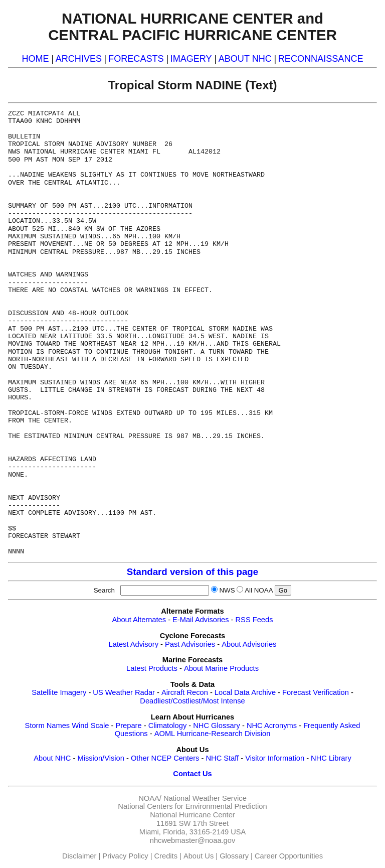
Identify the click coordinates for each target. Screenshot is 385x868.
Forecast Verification (316, 692)
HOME (35, 59)
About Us (199, 856)
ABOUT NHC (245, 59)
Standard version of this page (192, 572)
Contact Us (192, 774)
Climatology (168, 726)
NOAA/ (150, 798)
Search (106, 590)
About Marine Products (221, 668)
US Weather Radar (124, 692)
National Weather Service (205, 798)
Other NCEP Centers (165, 758)
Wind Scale (90, 726)
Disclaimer (79, 856)
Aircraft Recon (185, 692)
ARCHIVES (79, 59)
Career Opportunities (289, 856)
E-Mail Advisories (201, 620)
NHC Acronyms (272, 726)
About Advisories (249, 644)
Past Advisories (190, 644)
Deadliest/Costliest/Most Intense (192, 701)
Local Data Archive (245, 692)
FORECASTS (136, 59)
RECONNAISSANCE (321, 59)
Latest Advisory (134, 644)
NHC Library (331, 758)
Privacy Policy (125, 856)
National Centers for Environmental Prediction (192, 806)
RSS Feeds (254, 620)
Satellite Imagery (59, 692)
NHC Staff (222, 758)
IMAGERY (191, 59)
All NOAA (259, 590)
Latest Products (152, 668)
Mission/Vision (101, 758)
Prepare (128, 726)
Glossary (234, 856)
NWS (227, 590)
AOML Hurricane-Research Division (213, 734)
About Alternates (139, 620)
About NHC (52, 758)
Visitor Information (275, 758)
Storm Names (48, 726)
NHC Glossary (217, 726)
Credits (166, 856)
